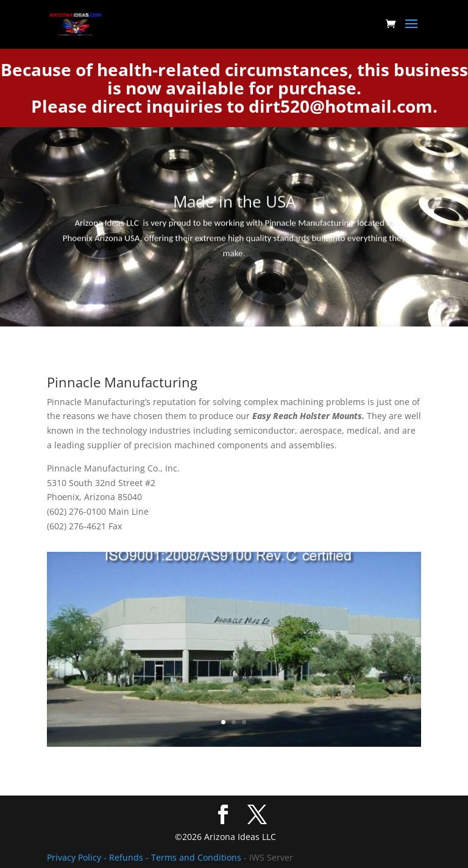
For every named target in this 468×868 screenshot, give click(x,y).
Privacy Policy (75, 857)
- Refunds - (127, 857)
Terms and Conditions (196, 857)
